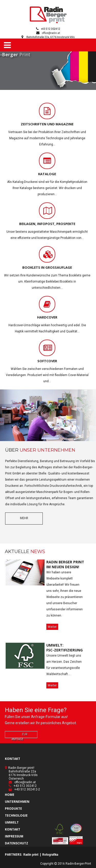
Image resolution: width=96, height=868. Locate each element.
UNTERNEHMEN (17, 802)
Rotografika (50, 855)
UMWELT (12, 822)
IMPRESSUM (14, 836)
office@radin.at (51, 33)
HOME (10, 795)
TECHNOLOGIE (16, 815)
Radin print (31, 855)
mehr (24, 518)
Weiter (52, 627)
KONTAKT (13, 829)
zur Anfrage (19, 737)
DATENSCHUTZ (17, 843)
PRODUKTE (13, 809)
